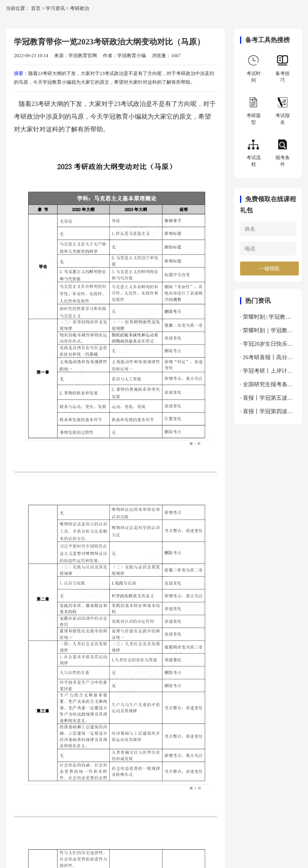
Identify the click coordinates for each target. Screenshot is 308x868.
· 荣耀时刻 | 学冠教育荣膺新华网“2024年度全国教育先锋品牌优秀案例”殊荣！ (268, 319)
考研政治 (79, 8)
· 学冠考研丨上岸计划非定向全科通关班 (266, 373)
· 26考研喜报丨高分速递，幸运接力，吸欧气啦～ (268, 359)
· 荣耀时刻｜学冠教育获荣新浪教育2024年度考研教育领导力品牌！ (268, 332)
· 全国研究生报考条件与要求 (266, 386)
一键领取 (269, 268)
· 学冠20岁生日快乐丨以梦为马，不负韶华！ (268, 346)
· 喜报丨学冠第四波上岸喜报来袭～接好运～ (268, 413)
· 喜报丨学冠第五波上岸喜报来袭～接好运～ (268, 400)
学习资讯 (55, 8)
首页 (36, 8)
